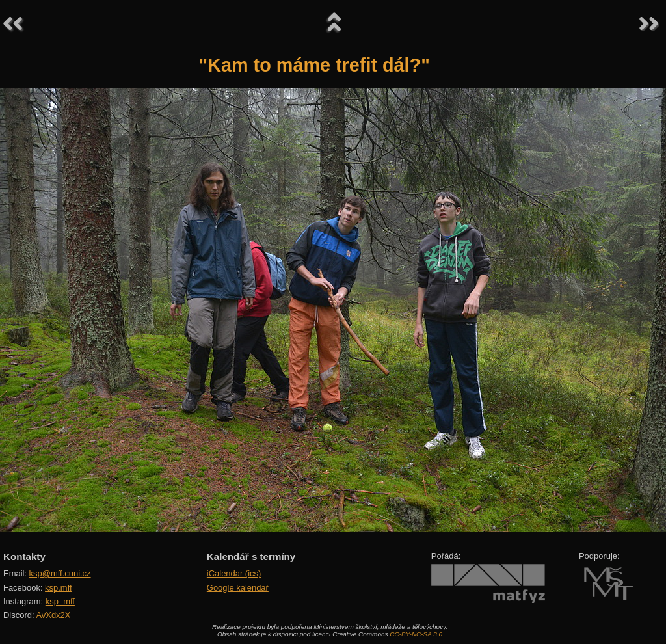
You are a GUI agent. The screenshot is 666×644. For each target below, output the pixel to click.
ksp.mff (59, 588)
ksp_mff (60, 601)
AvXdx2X (53, 615)
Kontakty (24, 557)
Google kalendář (238, 588)
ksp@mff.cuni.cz (60, 573)
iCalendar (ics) (234, 573)
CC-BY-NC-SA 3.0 (416, 634)
